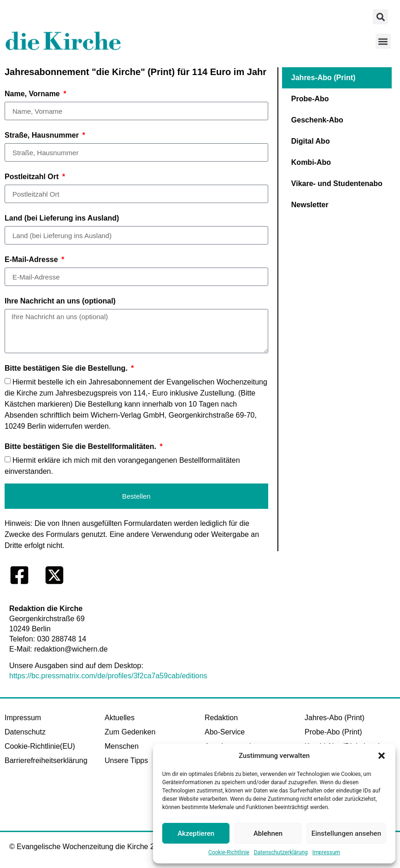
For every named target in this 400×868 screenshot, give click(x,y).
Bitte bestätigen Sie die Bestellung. (67, 368)
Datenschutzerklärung (281, 852)
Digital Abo (311, 141)
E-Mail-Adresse (32, 259)
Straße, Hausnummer (43, 135)
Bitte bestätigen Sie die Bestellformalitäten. (81, 446)
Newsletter (310, 205)
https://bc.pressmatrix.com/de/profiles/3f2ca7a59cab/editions (108, 676)
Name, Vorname (33, 94)
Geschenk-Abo (317, 120)
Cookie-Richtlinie (229, 852)
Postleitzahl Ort (33, 177)
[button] (382, 756)
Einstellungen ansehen (346, 833)
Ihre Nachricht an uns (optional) (60, 301)
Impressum (326, 852)
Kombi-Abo (311, 162)
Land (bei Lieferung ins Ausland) (62, 218)
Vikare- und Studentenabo (337, 184)
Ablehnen (268, 833)
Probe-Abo (310, 99)
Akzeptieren (196, 833)
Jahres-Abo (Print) (324, 78)
